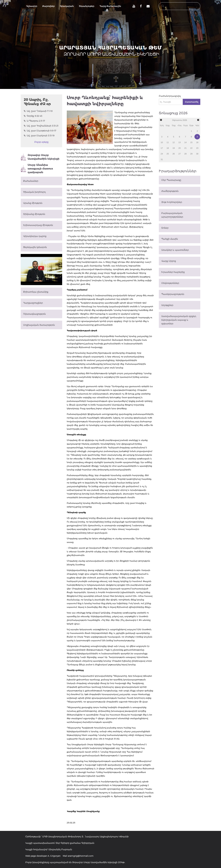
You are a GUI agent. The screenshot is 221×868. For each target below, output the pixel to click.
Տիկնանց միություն (34, 214)
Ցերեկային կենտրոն (35, 247)
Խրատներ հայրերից (173, 272)
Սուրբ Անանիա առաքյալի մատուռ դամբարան (37, 169)
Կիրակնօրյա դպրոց (35, 236)
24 (162, 154)
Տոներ (165, 228)
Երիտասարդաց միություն (38, 225)
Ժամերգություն (170, 191)
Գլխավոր (32, 6)
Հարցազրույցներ (33, 303)
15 (191, 142)
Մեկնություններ (170, 283)
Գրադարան (67, 6)
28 (185, 154)
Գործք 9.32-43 (33, 116)
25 (168, 154)
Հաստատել (192, 102)
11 (168, 142)
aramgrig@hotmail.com (81, 856)
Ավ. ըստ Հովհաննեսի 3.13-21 (41, 126)
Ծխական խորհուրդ (34, 192)
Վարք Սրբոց (169, 261)
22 (191, 148)
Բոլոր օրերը (41, 142)
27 (179, 154)
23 (197, 148)
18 (168, 148)
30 (197, 154)
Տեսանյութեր (87, 6)
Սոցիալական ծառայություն (39, 325)
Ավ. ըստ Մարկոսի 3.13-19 (39, 136)
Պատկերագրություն (173, 294)
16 (197, 142)
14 (185, 142)
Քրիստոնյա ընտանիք (36, 292)
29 (191, 154)
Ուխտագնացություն (34, 314)
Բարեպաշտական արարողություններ (172, 215)
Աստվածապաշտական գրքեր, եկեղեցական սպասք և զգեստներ (179, 320)
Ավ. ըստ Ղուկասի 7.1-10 (38, 111)
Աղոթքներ (167, 305)
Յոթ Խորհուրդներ (172, 202)
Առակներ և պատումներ (175, 250)
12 (174, 142)
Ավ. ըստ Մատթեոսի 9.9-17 (40, 131)
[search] (176, 6)
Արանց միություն (33, 203)
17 (162, 148)
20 (179, 148)
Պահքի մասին (170, 239)
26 (174, 154)
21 (185, 148)
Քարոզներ (48, 6)
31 (162, 159)
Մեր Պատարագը (171, 180)
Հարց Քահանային (110, 6)
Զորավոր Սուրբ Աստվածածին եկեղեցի (40, 157)
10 (162, 142)
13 (179, 142)
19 (174, 148)
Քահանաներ (31, 181)
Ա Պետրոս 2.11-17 (34, 121)
